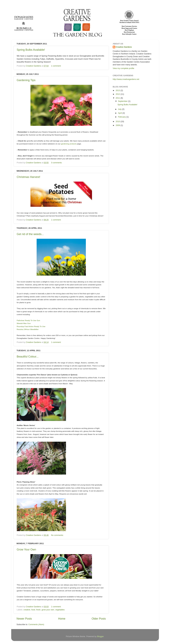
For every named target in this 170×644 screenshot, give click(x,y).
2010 (118, 122)
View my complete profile (124, 68)
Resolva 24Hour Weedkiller (28, 329)
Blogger (100, 636)
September (123, 101)
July (120, 109)
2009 (118, 125)
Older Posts (99, 619)
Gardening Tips (26, 80)
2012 (118, 94)
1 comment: (56, 66)
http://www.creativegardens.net (126, 79)
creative (27, 610)
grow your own (48, 610)
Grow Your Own (26, 550)
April (120, 113)
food (33, 610)
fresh (38, 610)
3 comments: (57, 163)
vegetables (60, 610)
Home (62, 619)
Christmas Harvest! (29, 177)
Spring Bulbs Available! (31, 50)
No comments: (58, 535)
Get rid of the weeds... (30, 234)
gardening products (69, 144)
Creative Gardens (124, 47)
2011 (118, 98)
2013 (118, 90)
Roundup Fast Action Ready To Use (31, 326)
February (122, 117)
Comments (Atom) (36, 624)
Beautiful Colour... (28, 357)
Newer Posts (24, 619)
